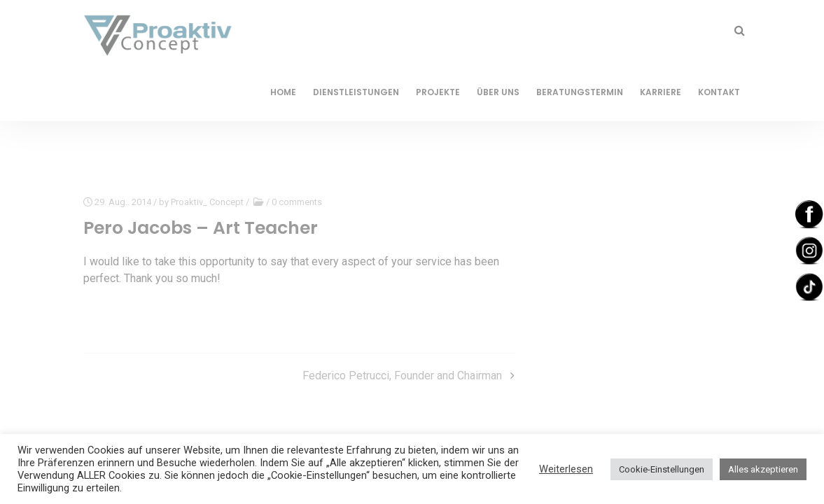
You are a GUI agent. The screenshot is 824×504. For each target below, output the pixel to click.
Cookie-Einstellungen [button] (662, 469)
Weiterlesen (566, 469)
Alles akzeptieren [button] (763, 469)
